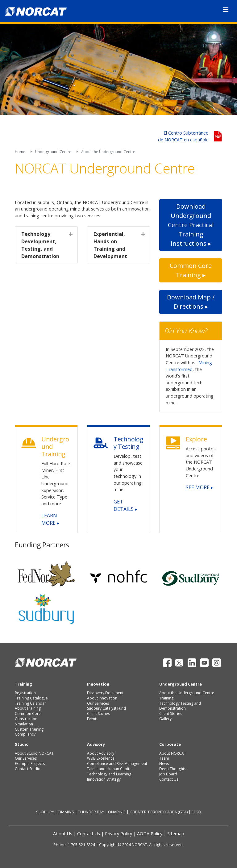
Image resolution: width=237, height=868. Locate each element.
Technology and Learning (109, 774)
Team (164, 758)
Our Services (98, 703)
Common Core (28, 714)
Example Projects (30, 764)
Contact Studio (28, 769)
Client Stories (98, 714)
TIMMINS (66, 812)
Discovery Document (105, 693)
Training (166, 698)
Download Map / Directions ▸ (191, 302)
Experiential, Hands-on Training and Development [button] (110, 245)
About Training (28, 708)
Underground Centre (53, 152)
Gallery (165, 719)
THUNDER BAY (91, 812)
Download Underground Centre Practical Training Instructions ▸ (191, 225)
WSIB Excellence (101, 758)
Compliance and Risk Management (117, 764)
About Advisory (101, 753)
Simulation (24, 724)
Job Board (168, 774)
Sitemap (176, 834)
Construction (26, 719)
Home (20, 152)
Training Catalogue (31, 698)
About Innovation (102, 698)
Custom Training (29, 729)
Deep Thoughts (173, 769)
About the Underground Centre (187, 693)
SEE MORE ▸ (200, 487)
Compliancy (25, 734)
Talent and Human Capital (110, 769)
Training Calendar (30, 703)
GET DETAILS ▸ (125, 505)
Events (93, 719)
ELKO (196, 812)
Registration (25, 693)
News (164, 764)
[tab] (46, 245)
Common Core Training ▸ (191, 270)
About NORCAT (173, 753)
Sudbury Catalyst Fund (106, 708)
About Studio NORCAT (34, 753)
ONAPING (117, 812)
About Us (63, 834)
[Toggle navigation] (226, 10)
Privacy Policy (118, 834)
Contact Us (169, 779)
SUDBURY (45, 812)
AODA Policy (150, 834)
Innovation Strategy (104, 779)
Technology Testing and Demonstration (180, 706)
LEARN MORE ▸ (50, 519)
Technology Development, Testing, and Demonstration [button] (40, 245)
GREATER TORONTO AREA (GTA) (159, 812)
